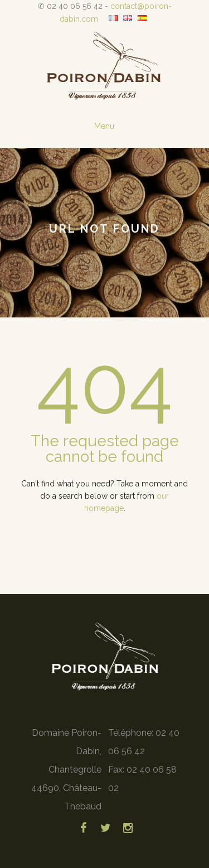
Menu (104, 126)
